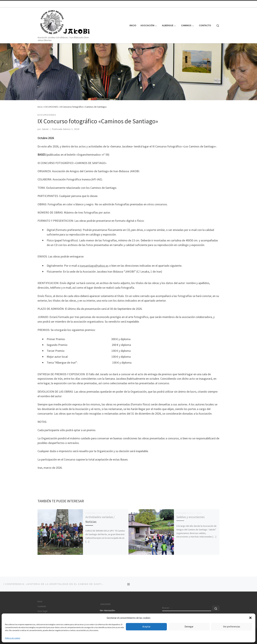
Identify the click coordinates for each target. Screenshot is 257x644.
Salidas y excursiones (190, 517)
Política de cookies (13, 638)
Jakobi (45, 129)
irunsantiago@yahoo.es (94, 266)
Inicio (40, 107)
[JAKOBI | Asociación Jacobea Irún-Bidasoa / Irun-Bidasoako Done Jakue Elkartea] (66, 22)
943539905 (105, 604)
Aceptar (146, 627)
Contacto (42, 606)
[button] (250, 618)
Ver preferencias (232, 627)
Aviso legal (42, 611)
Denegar (189, 627)
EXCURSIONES (51, 107)
